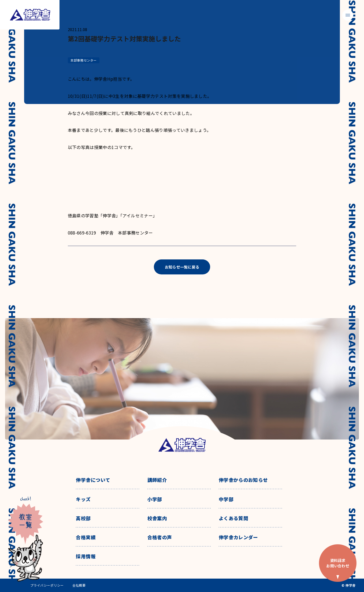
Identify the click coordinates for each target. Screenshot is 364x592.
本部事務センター (84, 60)
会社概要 (79, 585)
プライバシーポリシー (47, 585)
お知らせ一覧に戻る (182, 267)
